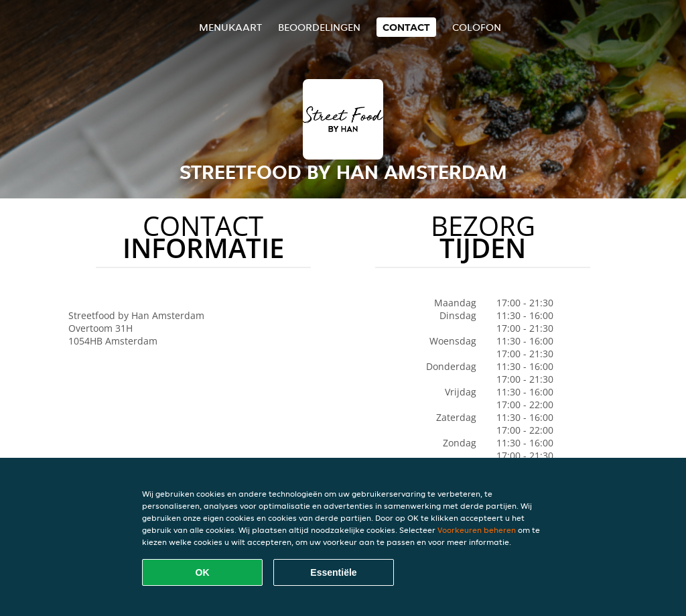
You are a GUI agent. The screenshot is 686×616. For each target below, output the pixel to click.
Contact (406, 27)
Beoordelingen (319, 27)
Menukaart (230, 27)
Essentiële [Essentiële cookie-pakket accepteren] (333, 572)
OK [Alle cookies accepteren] (203, 572)
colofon (477, 27)
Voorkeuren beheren (477, 530)
